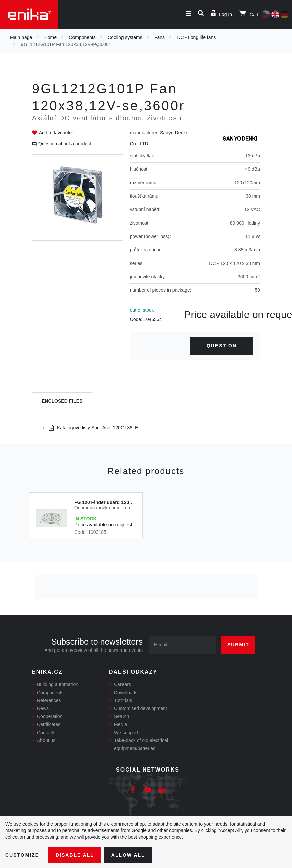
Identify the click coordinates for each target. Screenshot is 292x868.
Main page (21, 37)
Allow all (128, 855)
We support (126, 733)
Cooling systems (125, 37)
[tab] (62, 402)
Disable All (75, 855)
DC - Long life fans (196, 37)
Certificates (49, 724)
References (49, 700)
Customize (22, 855)
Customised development (141, 708)
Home (51, 37)
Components (82, 37)
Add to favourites (57, 133)
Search (121, 716)
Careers (123, 684)
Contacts (46, 733)
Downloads (126, 693)
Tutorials (123, 700)
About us (46, 740)
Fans (160, 37)
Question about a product (65, 144)
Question (222, 346)
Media (120, 724)
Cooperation (50, 716)
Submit (238, 645)
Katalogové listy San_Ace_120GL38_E (93, 428)
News (43, 708)
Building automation (58, 684)
